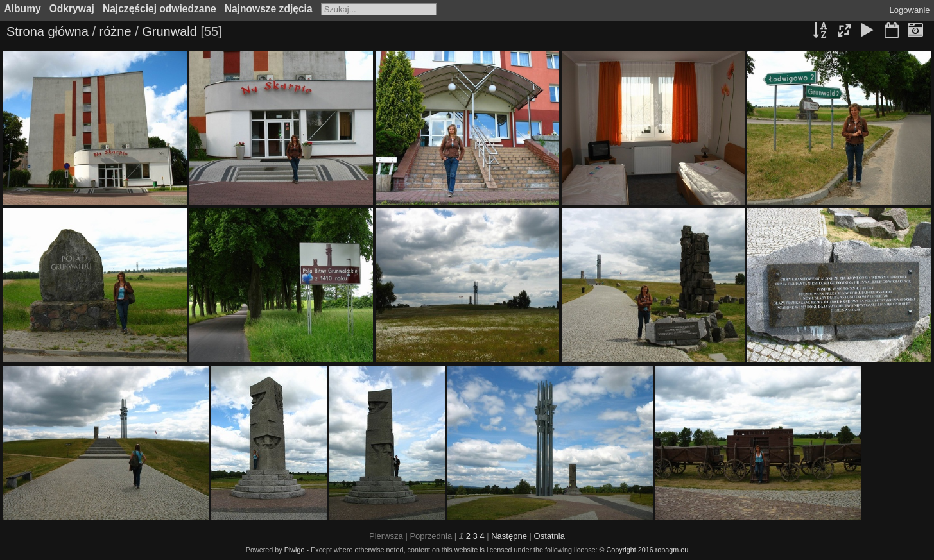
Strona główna (48, 31)
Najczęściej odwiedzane (160, 9)
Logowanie (910, 10)
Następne (509, 536)
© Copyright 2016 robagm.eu (644, 550)
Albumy (23, 9)
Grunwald (169, 31)
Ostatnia (549, 536)
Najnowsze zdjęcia (269, 9)
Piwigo (295, 550)
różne (116, 31)
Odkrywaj (72, 9)
